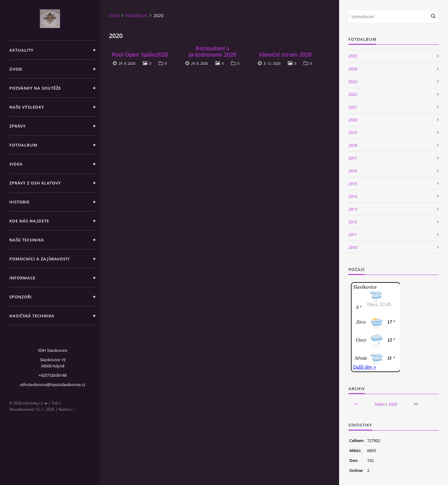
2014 (353, 196)
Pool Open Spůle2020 (140, 54)
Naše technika (27, 240)
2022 (353, 94)
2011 (353, 235)
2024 (353, 69)
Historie (19, 202)
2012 (353, 222)
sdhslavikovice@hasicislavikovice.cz (53, 385)
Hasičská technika (32, 316)
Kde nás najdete (29, 221)
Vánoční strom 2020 (285, 54)
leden (380, 404)
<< (356, 404)
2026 (393, 404)
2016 (353, 171)
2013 (353, 209)
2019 (353, 133)
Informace (22, 278)
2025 (353, 56)
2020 (353, 120)
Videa (16, 164)
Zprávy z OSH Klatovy (35, 183)
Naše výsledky (27, 107)
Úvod (16, 69)
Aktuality (21, 50)
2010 (353, 247)
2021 (353, 107)
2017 (353, 158)
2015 (353, 184)
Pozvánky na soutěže (35, 88)
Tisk (55, 403)
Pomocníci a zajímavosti (40, 259)
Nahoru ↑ (66, 409)
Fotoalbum (23, 145)
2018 (353, 145)
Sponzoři (21, 297)
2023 (353, 82)
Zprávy (18, 126)
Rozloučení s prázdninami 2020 (212, 51)
